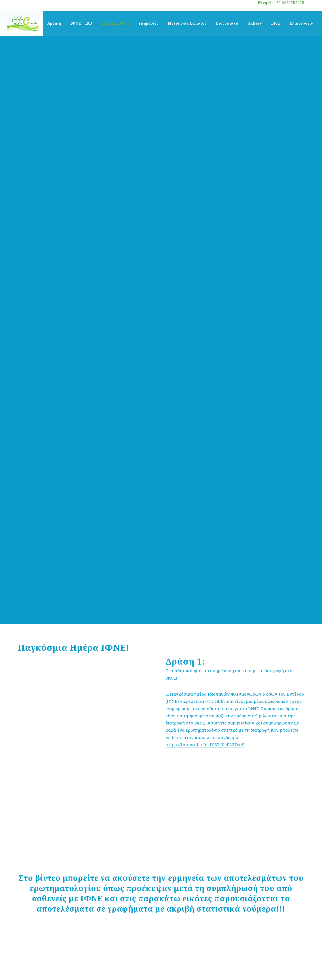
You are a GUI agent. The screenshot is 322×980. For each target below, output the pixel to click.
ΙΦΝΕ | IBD (81, 23)
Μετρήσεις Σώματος (187, 23)
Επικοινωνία (302, 23)
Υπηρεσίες (149, 23)
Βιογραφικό (227, 23)
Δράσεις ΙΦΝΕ (115, 23)
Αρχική (54, 23)
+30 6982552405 (289, 3)
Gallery (255, 23)
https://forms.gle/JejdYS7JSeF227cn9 (205, 745)
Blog (276, 23)
